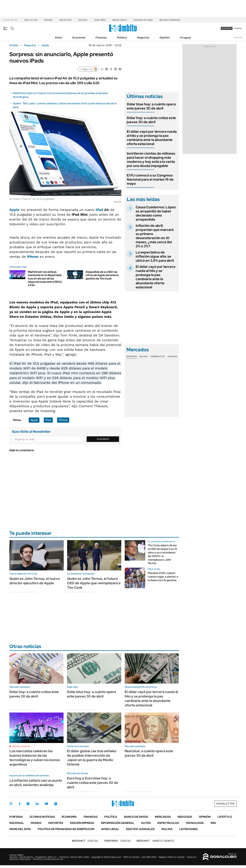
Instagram (28, 804)
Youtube (46, 804)
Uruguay (185, 38)
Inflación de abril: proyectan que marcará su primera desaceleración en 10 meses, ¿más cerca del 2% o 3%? (155, 236)
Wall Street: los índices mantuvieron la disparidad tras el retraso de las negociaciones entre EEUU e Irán (45, 278)
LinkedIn (37, 804)
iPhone (33, 257)
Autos (146, 823)
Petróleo (48, 20)
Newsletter (238, 37)
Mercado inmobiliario (170, 20)
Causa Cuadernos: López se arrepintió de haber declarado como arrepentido (156, 213)
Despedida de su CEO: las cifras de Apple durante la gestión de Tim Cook (102, 275)
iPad (99, 210)
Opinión (165, 38)
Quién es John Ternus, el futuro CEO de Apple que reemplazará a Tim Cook (94, 583)
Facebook (20, 804)
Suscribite (103, 439)
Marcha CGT (66, 20)
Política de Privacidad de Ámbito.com (66, 829)
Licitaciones (188, 829)
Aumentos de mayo (143, 20)
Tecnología (195, 823)
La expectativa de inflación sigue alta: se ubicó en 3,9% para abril (155, 256)
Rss (213, 823)
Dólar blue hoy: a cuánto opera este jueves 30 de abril (151, 106)
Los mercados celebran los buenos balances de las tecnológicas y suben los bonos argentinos (35, 758)
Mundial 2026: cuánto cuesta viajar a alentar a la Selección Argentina (163, 577)
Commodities (158, 356)
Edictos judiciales (140, 829)
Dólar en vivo (31, 20)
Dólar (59, 38)
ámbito (14, 45)
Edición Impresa (82, 823)
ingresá (238, 28)
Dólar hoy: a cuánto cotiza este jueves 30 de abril (151, 120)
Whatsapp (56, 804)
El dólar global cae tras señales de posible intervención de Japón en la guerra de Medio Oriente (92, 758)
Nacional (17, 823)
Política (122, 38)
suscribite (227, 28)
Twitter (11, 804)
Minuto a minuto (21, 746)
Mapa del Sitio (20, 829)
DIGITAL (85, 841)
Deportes (56, 823)
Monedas (132, 356)
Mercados (163, 817)
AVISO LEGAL (110, 829)
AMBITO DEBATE (155, 841)
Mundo (36, 823)
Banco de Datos (136, 817)
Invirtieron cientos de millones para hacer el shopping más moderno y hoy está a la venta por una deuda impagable (151, 160)
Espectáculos (168, 823)
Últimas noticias (42, 817)
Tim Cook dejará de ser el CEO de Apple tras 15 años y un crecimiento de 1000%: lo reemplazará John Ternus (162, 554)
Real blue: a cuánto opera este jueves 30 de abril (149, 753)
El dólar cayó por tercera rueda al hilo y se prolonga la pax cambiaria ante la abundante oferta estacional (152, 138)
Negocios (143, 38)
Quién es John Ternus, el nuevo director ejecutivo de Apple (35, 581)
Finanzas (101, 38)
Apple (45, 45)
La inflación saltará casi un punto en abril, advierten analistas (36, 783)
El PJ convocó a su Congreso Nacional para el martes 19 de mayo (150, 179)
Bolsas (143, 356)
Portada (16, 817)
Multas (167, 829)
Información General (118, 823)
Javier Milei (100, 20)
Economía (79, 38)
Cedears (172, 356)
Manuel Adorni (119, 20)
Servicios (83, 20)
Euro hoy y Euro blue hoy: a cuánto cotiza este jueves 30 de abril (93, 783)
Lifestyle (225, 817)
